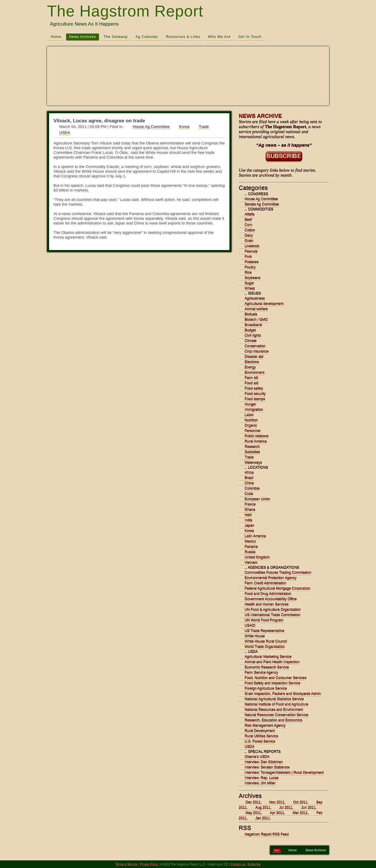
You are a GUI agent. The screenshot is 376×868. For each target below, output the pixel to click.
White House (255, 636)
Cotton (250, 230)
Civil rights (253, 335)
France (250, 504)
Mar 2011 (300, 813)
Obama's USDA (257, 757)
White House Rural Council (266, 641)
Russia (250, 552)
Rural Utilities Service (261, 736)
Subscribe (254, 864)
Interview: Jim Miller (260, 783)
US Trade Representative (265, 631)
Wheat (250, 288)
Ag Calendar (147, 37)
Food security (255, 394)
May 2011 (253, 813)
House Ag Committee (151, 127)
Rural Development (260, 731)
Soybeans (252, 278)
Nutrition (251, 420)
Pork (248, 256)
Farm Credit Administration (266, 583)
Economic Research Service (267, 667)
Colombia (252, 488)
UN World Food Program (264, 620)
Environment (255, 372)
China (249, 483)
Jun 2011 (308, 807)
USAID (250, 625)
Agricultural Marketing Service (268, 657)
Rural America (256, 441)
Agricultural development (264, 304)
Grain (249, 241)
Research (252, 447)
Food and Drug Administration (268, 594)
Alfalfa (250, 214)
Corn (249, 225)
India (249, 520)
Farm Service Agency (261, 672)
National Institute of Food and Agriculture (277, 704)
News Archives (83, 37)
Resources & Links (183, 37)
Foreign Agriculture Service (266, 688)
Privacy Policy (149, 864)
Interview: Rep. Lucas (262, 778)
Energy (250, 367)
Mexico (250, 541)
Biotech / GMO (256, 319)
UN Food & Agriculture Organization (273, 609)
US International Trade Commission (272, 615)
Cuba (249, 494)
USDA (65, 133)
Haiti (248, 515)
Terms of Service (126, 864)
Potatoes (252, 262)
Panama (251, 547)
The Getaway (116, 37)
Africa (249, 472)
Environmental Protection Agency (271, 578)
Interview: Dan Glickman (264, 762)
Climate (251, 341)
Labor (249, 415)
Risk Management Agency (265, 725)
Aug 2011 (263, 807)
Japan (250, 525)
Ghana (250, 509)
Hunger (250, 404)
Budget (250, 330)
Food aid (252, 383)
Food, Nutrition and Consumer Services (276, 678)
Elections (252, 362)
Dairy (249, 235)
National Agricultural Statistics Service (274, 699)
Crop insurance (257, 351)
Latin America (255, 536)
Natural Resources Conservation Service (277, 715)
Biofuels (251, 314)
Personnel (253, 431)
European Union (257, 499)
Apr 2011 (277, 813)
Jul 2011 (286, 807)
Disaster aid (254, 356)
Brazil (249, 478)
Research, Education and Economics (274, 720)
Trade (204, 127)
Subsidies (252, 452)
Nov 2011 (277, 802)
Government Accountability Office (271, 599)
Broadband (253, 325)
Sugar (249, 283)
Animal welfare (256, 309)
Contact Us (238, 864)
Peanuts (251, 251)
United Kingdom (257, 557)
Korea (184, 127)
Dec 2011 (253, 802)
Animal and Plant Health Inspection (272, 662)
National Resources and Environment (274, 709)
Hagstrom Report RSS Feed (267, 834)
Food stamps (255, 399)
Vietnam (251, 562)
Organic (251, 425)
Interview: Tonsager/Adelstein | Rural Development (284, 772)
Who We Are (219, 37)
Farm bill (251, 378)
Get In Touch (250, 37)
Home (56, 37)
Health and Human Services (267, 604)
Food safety (254, 388)
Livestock (252, 246)
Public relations (257, 436)
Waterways (253, 462)
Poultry (250, 267)
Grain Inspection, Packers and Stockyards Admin (283, 694)
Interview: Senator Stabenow (267, 767)
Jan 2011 (262, 818)
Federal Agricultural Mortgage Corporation (277, 588)
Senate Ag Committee (262, 204)
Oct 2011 (300, 802)
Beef (248, 219)
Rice (248, 272)
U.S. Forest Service (260, 741)
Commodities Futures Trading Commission (278, 572)
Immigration (254, 409)
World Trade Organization (265, 647)
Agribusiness (255, 298)
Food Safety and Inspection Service (272, 683)
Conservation (255, 346)
